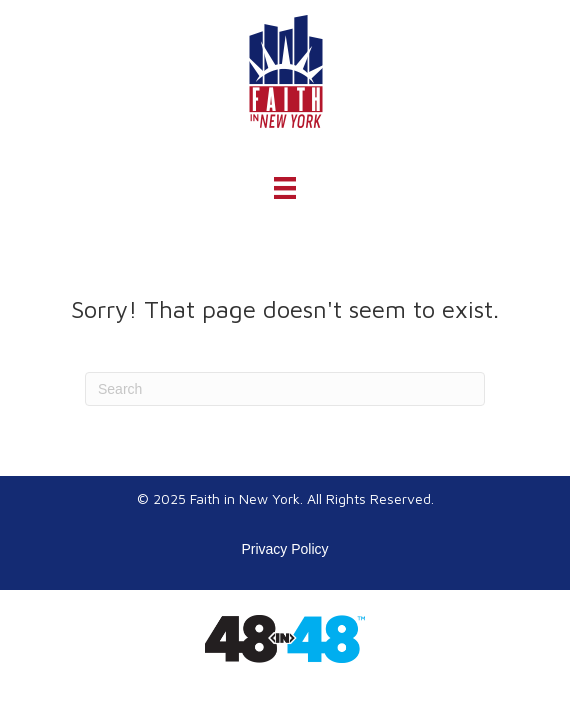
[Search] (285, 389)
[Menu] (285, 188)
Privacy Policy (284, 549)
